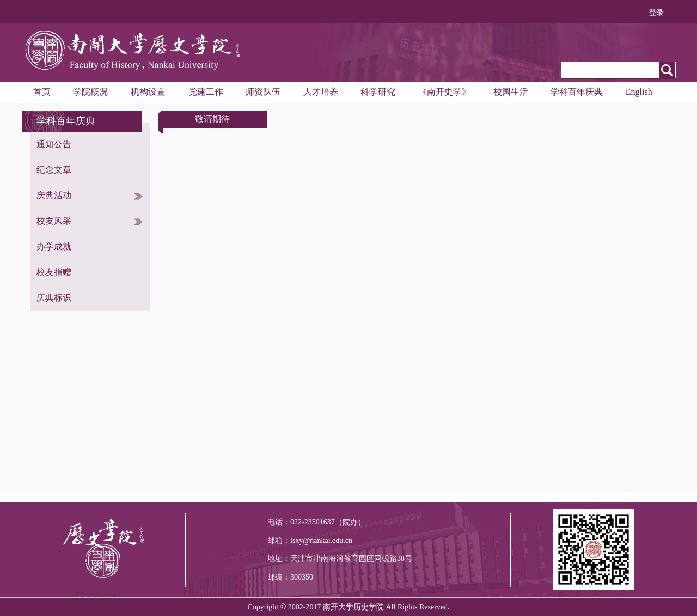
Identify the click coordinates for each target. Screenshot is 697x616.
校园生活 (511, 92)
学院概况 (90, 92)
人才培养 (321, 92)
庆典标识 (54, 298)
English (639, 92)
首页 (42, 92)
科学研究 (378, 92)
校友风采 (54, 221)
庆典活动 (54, 195)
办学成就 (54, 246)
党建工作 (206, 92)
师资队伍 (263, 92)
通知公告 (54, 144)
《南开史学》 (444, 92)
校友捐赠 (54, 272)
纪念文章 (54, 170)
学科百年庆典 (577, 92)
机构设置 (148, 92)
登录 (656, 13)
